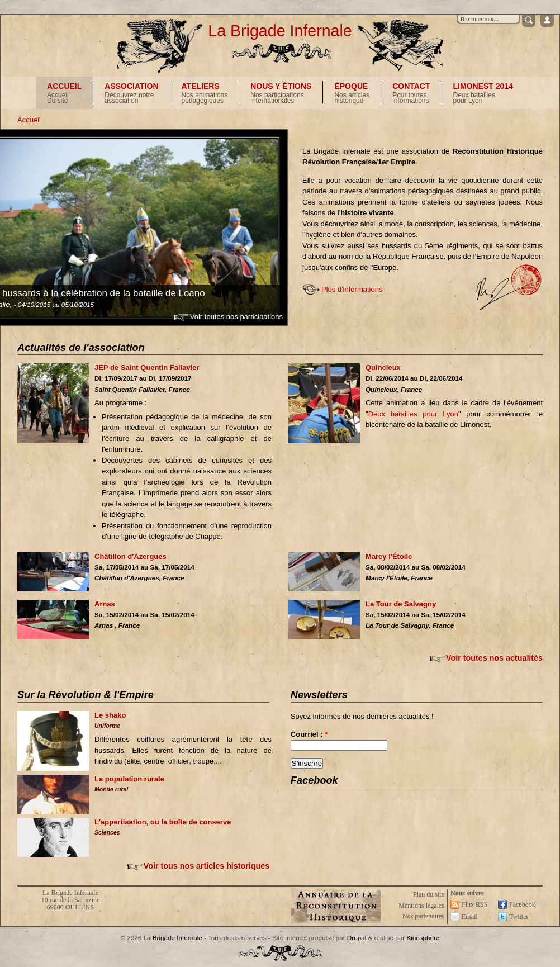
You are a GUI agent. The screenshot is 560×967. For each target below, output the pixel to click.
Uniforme (107, 726)
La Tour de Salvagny (401, 604)
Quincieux (383, 368)
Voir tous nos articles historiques (207, 866)
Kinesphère (423, 938)
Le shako (110, 715)
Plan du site (429, 894)
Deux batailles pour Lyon (413, 414)
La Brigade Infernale (280, 31)
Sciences (107, 832)
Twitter (519, 917)
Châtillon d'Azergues (130, 556)
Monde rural (111, 789)
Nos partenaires (423, 916)
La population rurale (129, 779)
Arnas (105, 604)
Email (470, 917)
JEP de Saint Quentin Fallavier (147, 368)
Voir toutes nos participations (236, 317)
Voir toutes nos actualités (494, 658)
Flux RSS (474, 904)
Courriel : (309, 734)
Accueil (29, 120)
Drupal (357, 938)
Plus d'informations (352, 289)
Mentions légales (421, 906)
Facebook (522, 904)
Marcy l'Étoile (389, 556)
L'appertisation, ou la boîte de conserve (163, 822)
